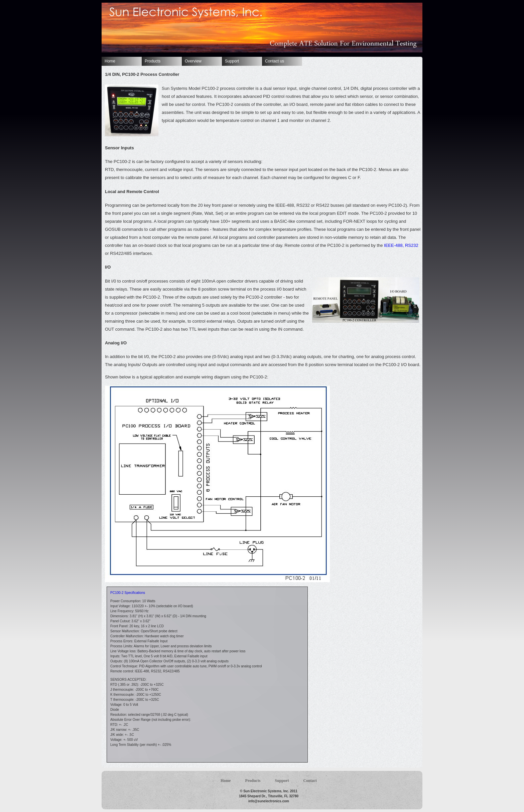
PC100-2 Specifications (128, 593)
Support (232, 61)
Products (153, 61)
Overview (193, 61)
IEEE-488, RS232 (400, 245)
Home (110, 61)
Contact (310, 781)
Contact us (275, 61)
